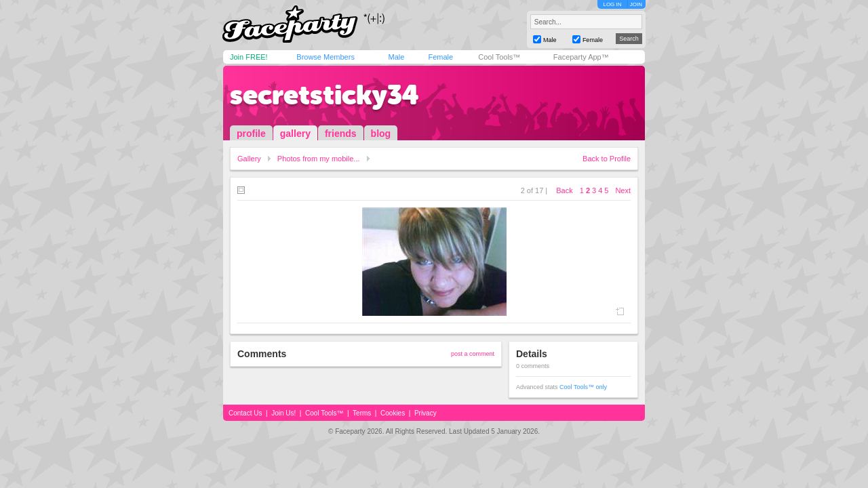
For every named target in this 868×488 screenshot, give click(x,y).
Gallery (249, 159)
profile (251, 134)
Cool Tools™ (499, 57)
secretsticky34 (324, 95)
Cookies (393, 413)
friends (341, 134)
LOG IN (612, 4)
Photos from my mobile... (319, 159)
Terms (362, 413)
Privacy (426, 413)
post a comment (473, 354)
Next (623, 190)
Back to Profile (607, 159)
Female (440, 57)
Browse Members (325, 57)
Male (396, 57)
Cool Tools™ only (583, 387)
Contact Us (245, 413)
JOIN (636, 4)
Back (564, 190)
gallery (295, 134)
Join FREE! (249, 57)
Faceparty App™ (581, 57)
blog (381, 134)
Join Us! (283, 413)
